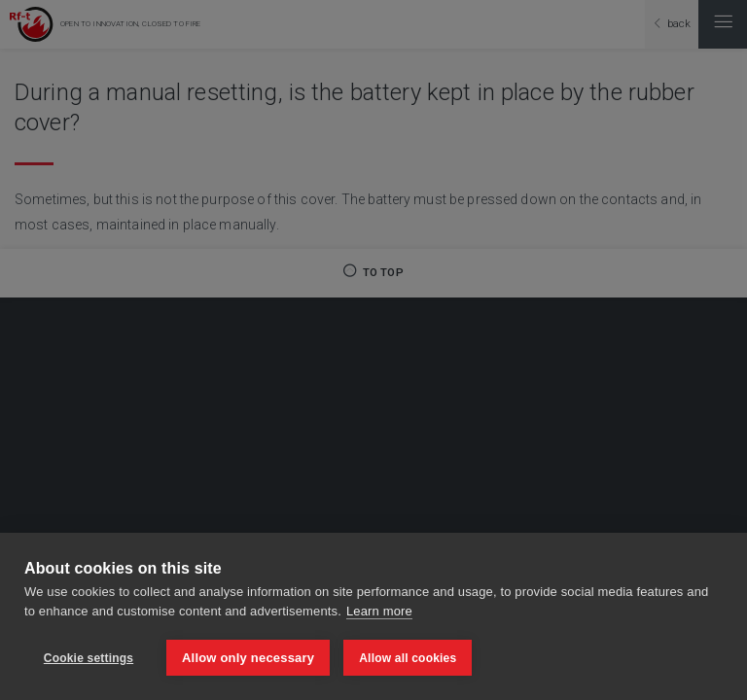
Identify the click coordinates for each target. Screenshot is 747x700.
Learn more (379, 611)
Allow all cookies (408, 658)
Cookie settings (89, 658)
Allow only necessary (248, 658)
